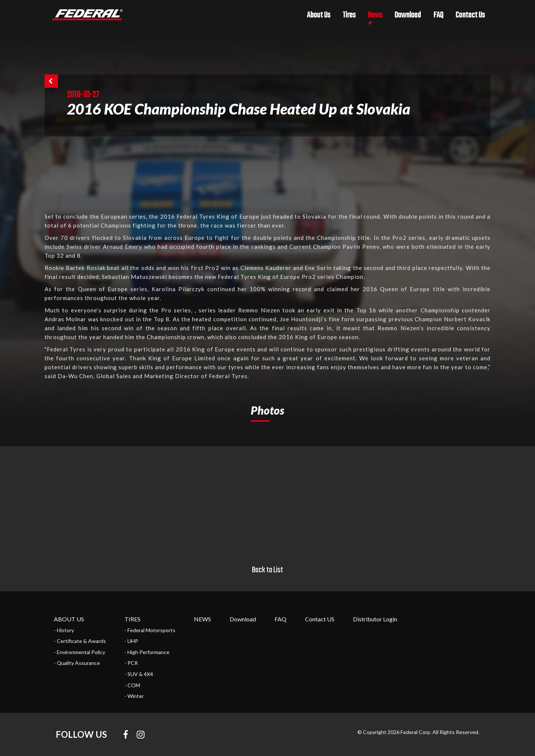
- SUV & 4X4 (139, 674)
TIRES (132, 619)
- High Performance (147, 652)
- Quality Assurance (77, 663)
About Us (319, 15)
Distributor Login (375, 619)
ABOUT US (69, 619)
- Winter (134, 696)
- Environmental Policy (80, 652)
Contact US (320, 619)
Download (408, 15)
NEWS (202, 619)
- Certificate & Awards (80, 641)
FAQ (438, 15)
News (375, 15)
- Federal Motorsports (150, 630)
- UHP (131, 641)
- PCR (131, 663)
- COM (132, 685)
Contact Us (470, 15)
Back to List (267, 570)
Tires (349, 15)
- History (64, 630)
